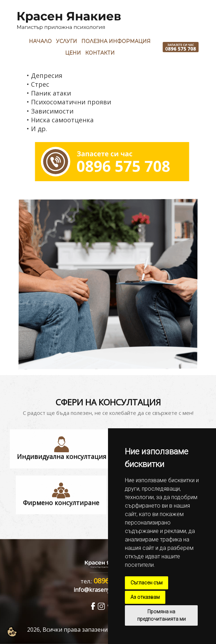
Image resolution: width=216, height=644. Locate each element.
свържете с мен (172, 413)
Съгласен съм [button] (147, 583)
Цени (73, 53)
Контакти (100, 53)
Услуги (66, 41)
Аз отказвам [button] (145, 597)
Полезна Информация (116, 41)
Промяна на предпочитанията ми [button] (161, 615)
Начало (40, 41)
